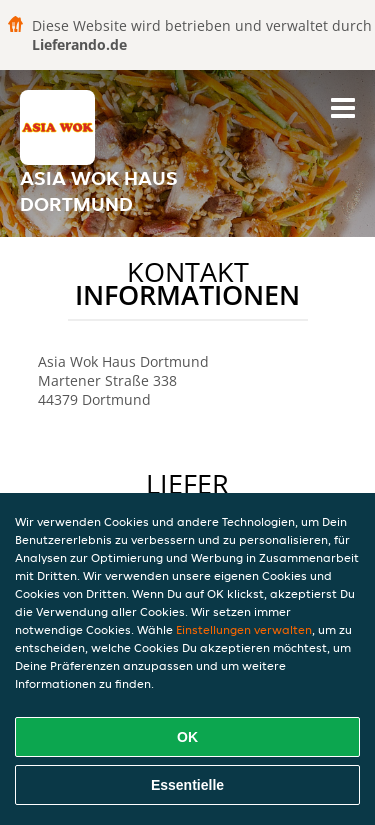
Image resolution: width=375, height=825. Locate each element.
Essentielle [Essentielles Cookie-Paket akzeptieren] (187, 785)
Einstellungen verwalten (244, 629)
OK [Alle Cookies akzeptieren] (187, 737)
